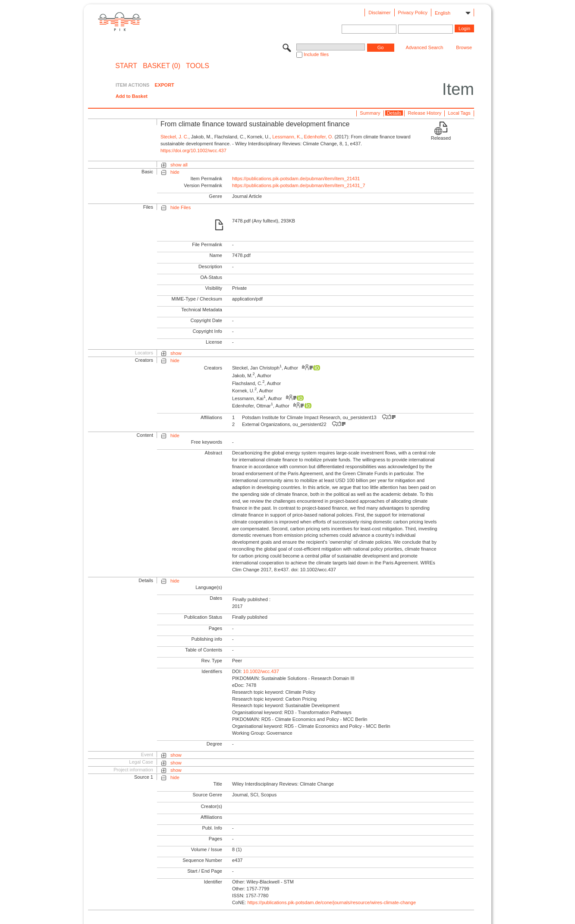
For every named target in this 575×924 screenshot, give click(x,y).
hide (175, 172)
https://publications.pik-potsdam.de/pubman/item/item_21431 (296, 179)
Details (394, 113)
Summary (370, 113)
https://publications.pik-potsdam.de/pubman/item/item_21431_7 (299, 185)
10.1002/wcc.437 (261, 671)
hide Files (181, 207)
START (126, 66)
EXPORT (165, 85)
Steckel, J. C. (174, 137)
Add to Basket (132, 96)
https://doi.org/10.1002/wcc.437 (193, 150)
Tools (198, 66)
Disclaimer (379, 13)
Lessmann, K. (287, 137)
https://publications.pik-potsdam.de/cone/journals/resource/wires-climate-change (331, 902)
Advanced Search (425, 47)
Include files (316, 54)
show (176, 353)
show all (179, 165)
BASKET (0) (162, 66)
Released (441, 138)
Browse (464, 47)
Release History (425, 113)
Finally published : (251, 599)
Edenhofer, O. (319, 137)
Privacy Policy (413, 13)
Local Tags (459, 113)
